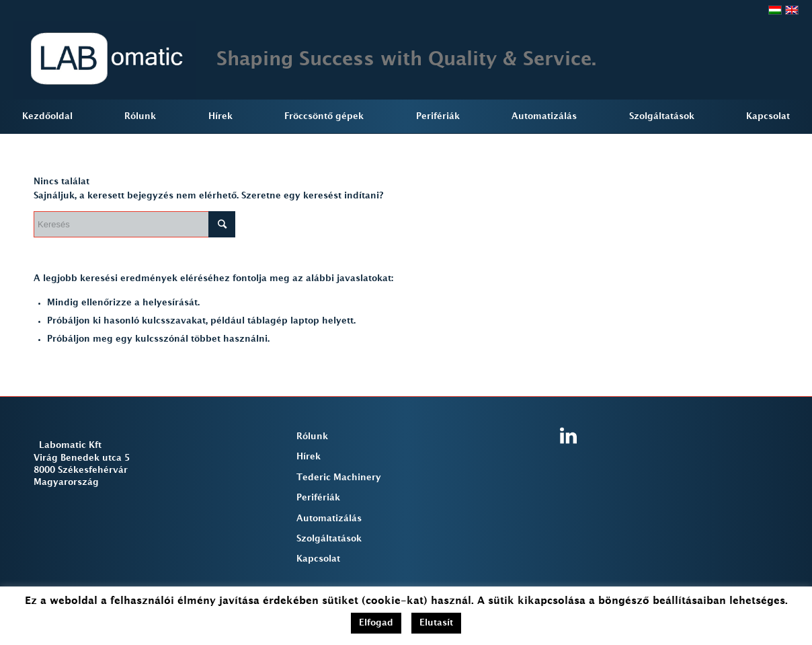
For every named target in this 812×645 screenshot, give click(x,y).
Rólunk (312, 437)
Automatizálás (329, 519)
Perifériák (318, 498)
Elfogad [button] (376, 623)
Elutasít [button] (436, 623)
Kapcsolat (318, 559)
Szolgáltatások (329, 539)
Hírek (309, 457)
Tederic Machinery (339, 478)
